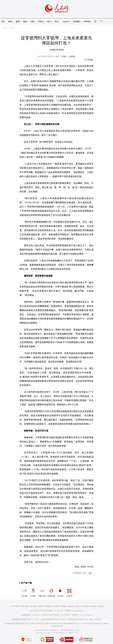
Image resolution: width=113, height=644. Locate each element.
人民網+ (33, 592)
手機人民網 (42, 592)
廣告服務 (48, 606)
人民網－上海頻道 (68, 56)
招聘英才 (41, 606)
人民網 (4, 28)
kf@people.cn (37, 615)
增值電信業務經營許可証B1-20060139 (53, 619)
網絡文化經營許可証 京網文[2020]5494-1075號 (47, 624)
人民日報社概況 (15, 606)
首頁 (3, 22)
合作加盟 (56, 606)
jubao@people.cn (78, 611)
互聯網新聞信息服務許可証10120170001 (25, 619)
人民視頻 (60, 592)
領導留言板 (51, 592)
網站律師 (86, 606)
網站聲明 (78, 606)
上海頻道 (12, 28)
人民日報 (24, 592)
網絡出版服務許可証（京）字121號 (75, 624)
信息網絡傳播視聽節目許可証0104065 (17, 624)
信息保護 (93, 606)
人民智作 (69, 592)
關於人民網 (25, 606)
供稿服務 (63, 606)
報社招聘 (33, 606)
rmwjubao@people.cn (86, 615)
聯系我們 (101, 606)
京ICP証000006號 (94, 624)
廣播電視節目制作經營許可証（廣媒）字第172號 (85, 619)
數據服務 (71, 606)
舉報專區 (87, 22)
